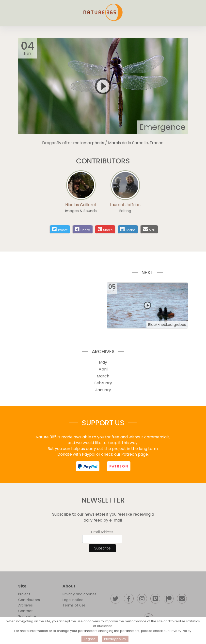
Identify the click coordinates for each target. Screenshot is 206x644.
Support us (27, 616)
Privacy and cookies (79, 594)
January (103, 390)
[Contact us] (182, 599)
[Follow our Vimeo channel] (155, 599)
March (103, 376)
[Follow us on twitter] (115, 599)
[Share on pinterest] (105, 229)
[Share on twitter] (60, 229)
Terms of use (74, 605)
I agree (90, 639)
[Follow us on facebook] (129, 599)
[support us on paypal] (88, 466)
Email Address (102, 532)
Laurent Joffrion (125, 205)
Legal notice (73, 600)
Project (24, 594)
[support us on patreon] (119, 466)
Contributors (29, 600)
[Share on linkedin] (128, 229)
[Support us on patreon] (169, 599)
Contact (25, 611)
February (103, 383)
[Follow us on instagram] (142, 599)
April (103, 369)
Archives (25, 605)
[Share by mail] (145, 229)
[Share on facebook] (83, 229)
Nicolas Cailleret (81, 205)
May (103, 362)
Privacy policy (115, 639)
